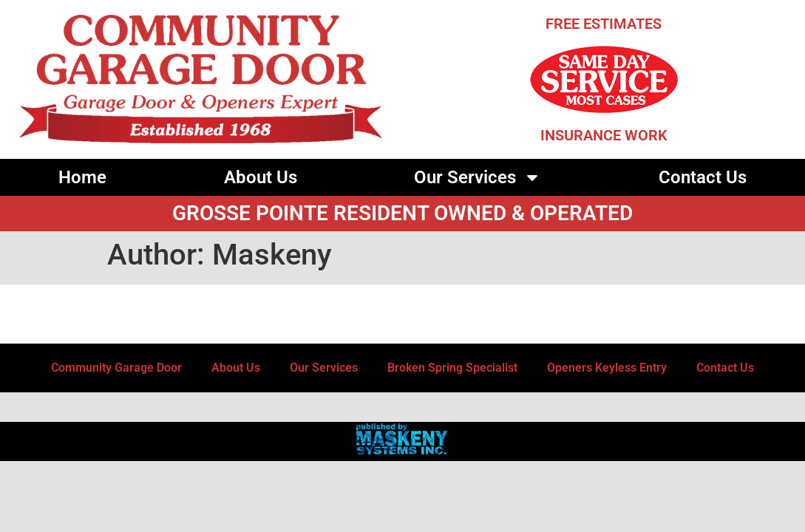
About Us (261, 177)
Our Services (478, 177)
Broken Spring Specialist (452, 368)
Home (82, 177)
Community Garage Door (116, 368)
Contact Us (703, 177)
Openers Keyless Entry (607, 368)
